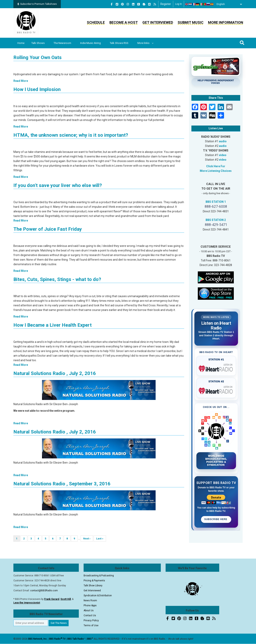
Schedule (96, 22)
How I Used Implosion (37, 89)
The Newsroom (62, 43)
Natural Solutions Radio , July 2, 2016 (55, 373)
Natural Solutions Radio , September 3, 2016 (62, 484)
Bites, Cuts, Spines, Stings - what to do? (57, 279)
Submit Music (190, 22)
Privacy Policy (91, 620)
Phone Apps (90, 605)
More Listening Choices (216, 171)
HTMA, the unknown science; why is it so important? (71, 135)
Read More (21, 81)
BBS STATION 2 (216, 220)
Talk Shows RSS (119, 43)
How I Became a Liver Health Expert (52, 325)
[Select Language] (228, 4)
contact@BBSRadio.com (44, 591)
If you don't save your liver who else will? (58, 185)
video (223, 155)
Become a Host (124, 22)
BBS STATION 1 (216, 202)
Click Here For (216, 166)
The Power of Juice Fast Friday (48, 229)
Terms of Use (91, 625)
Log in (178, 4)
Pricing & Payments (94, 581)
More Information (226, 22)
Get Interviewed (158, 22)
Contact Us (90, 615)
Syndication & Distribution (98, 596)
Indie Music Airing (90, 43)
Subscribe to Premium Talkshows (37, 4)
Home (21, 43)
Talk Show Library (93, 586)
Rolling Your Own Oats (37, 57)
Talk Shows (38, 43)
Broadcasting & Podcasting (99, 576)
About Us (89, 610)
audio (223, 141)
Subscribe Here (216, 519)
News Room (90, 600)
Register (166, 4)
